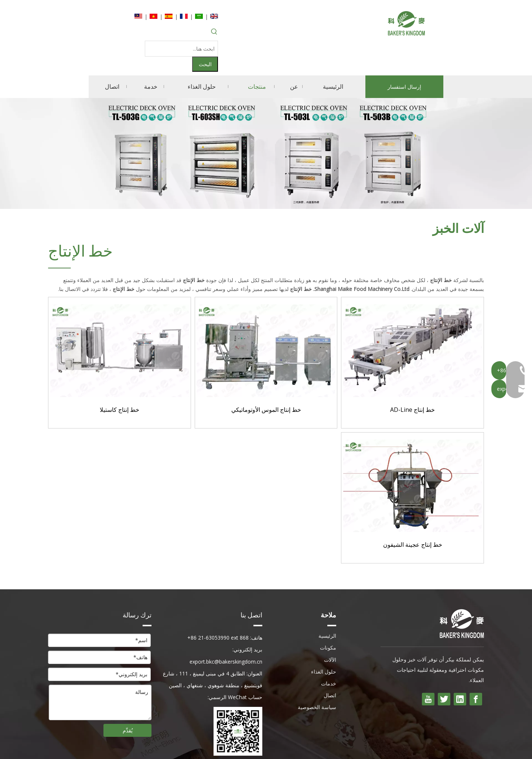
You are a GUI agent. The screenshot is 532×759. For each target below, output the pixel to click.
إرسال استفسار (404, 56)
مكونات (328, 616)
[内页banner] (266, 122)
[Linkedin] (460, 668)
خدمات (329, 652)
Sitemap (166, 747)
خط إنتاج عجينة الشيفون (413, 514)
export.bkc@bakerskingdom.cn (226, 631)
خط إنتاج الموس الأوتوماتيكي (266, 379)
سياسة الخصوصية (317, 676)
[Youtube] (428, 668)
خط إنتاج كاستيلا (120, 379)
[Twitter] (444, 668)
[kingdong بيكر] (462, 592)
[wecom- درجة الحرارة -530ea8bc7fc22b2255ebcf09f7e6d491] (238, 700)
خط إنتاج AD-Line (412, 379)
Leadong (140, 747)
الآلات (330, 629)
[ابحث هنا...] (168, 33)
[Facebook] (476, 668)
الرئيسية (327, 605)
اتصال (330, 664)
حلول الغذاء (324, 641)
